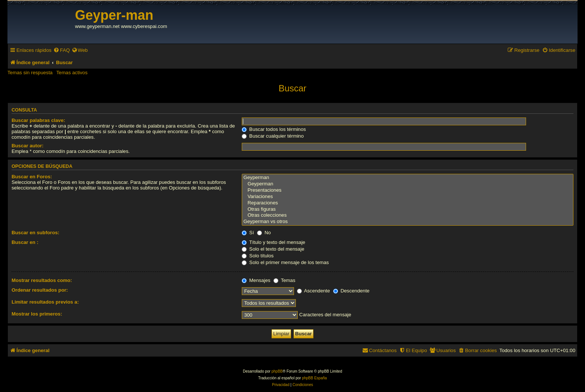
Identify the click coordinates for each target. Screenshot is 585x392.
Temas (284, 280)
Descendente (351, 291)
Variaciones (408, 197)
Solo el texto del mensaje (273, 249)
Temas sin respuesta (30, 73)
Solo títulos (258, 256)
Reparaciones (408, 203)
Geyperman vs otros (408, 222)
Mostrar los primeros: (37, 314)
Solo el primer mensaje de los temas (285, 262)
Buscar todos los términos (274, 129)
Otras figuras (408, 209)
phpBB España (314, 378)
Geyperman (408, 178)
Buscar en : (25, 242)
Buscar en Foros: (32, 177)
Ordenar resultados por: (40, 290)
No (264, 233)
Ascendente (314, 291)
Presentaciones (408, 190)
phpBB (277, 371)
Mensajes (256, 280)
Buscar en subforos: (35, 233)
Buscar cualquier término (273, 136)
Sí (248, 233)
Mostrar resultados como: (42, 280)
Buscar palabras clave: (38, 120)
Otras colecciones (408, 215)
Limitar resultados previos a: (45, 302)
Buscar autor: (28, 146)
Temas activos (72, 73)
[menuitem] (62, 50)
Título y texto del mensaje (273, 242)
